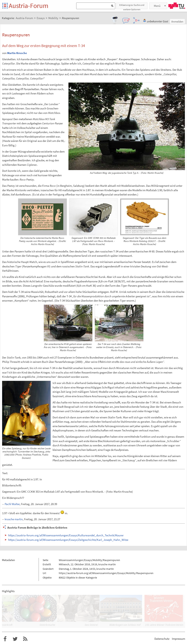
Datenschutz (162, 639)
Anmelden (177, 21)
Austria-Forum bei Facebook (5, 639)
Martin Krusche (17, 53)
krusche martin (14, 519)
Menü (157, 6)
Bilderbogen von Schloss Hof (125, 625)
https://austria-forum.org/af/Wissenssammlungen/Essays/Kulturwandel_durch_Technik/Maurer (66, 535)
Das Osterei (91, 625)
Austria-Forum (29, 6)
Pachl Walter (12, 504)
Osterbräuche (47, 625)
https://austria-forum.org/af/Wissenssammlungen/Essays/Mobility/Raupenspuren (106, 573)
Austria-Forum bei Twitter (15, 639)
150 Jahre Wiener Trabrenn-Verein (164, 625)
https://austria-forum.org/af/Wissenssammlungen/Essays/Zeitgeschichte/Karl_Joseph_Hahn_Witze (68, 540)
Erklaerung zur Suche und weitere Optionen (132, 6)
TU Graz (177, 6)
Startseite (5, 6)
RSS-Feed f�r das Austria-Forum (25, 639)
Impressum (178, 639)
